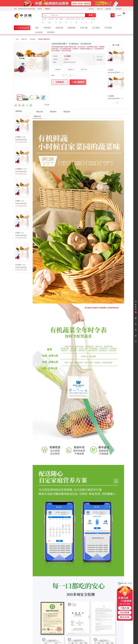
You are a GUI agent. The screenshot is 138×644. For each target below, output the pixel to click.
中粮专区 (47, 28)
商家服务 (109, 9)
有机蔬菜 (33, 39)
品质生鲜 (59, 28)
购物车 (119, 15)
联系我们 (51, 32)
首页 (37, 28)
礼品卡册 (84, 28)
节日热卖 (108, 28)
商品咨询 (67, 112)
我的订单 (100, 9)
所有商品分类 (22, 28)
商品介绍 (40, 112)
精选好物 (72, 28)
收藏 (47, 105)
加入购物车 (78, 82)
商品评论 (53, 112)
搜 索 (91, 15)
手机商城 (119, 9)
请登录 (40, 9)
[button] (118, 103)
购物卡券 (24, 39)
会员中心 (91, 9)
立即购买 (60, 82)
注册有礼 (48, 9)
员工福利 (96, 28)
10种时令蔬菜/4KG (44, 39)
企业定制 (39, 32)
